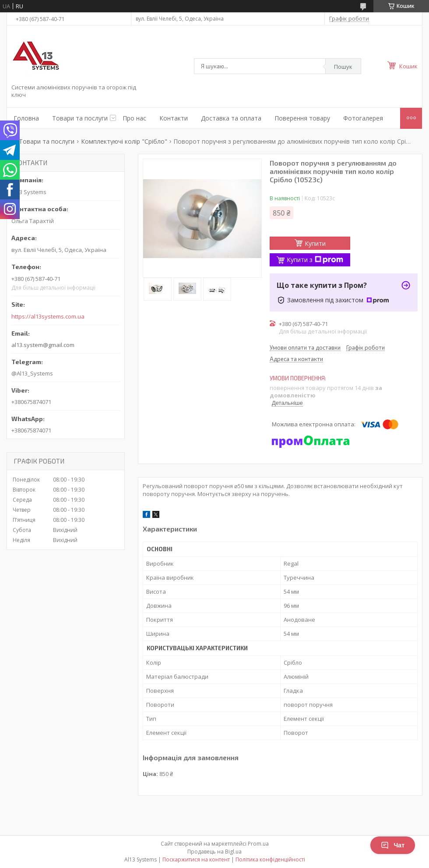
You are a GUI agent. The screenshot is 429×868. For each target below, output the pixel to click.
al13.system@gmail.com (43, 345)
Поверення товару (302, 118)
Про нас (134, 118)
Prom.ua (258, 844)
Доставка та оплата (231, 118)
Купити (315, 243)
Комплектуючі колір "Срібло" (124, 141)
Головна (26, 118)
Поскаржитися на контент (196, 859)
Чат (393, 845)
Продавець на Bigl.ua (214, 852)
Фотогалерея (363, 118)
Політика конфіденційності (270, 859)
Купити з (315, 260)
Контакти (174, 118)
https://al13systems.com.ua (48, 317)
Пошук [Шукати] (343, 67)
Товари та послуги (80, 118)
